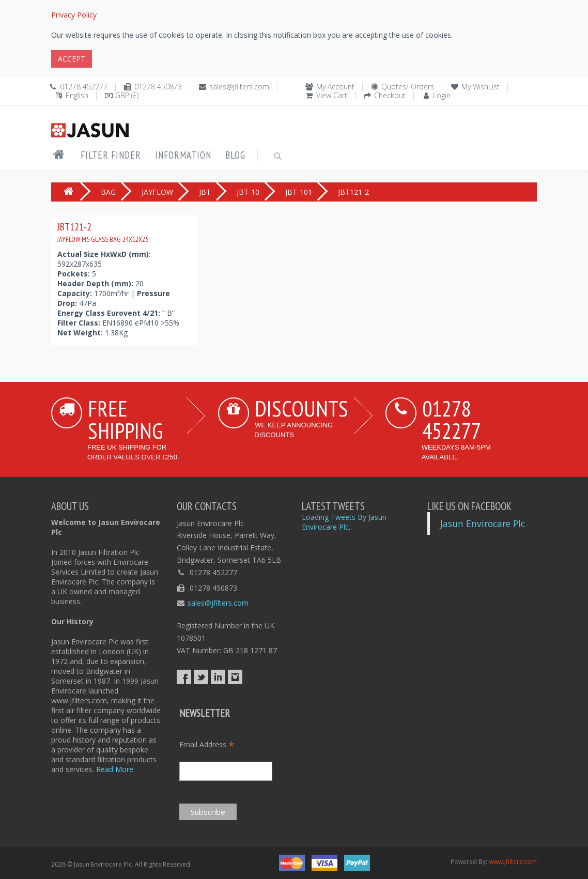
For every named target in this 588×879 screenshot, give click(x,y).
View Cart (332, 95)
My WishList (481, 87)
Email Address (207, 744)
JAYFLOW (157, 192)
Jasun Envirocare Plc (483, 523)
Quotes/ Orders (408, 87)
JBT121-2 (103, 232)
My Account (335, 87)
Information (183, 155)
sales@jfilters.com (239, 87)
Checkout (390, 95)
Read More (115, 769)
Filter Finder (111, 155)
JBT (205, 192)
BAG (108, 192)
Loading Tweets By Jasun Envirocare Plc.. (344, 522)
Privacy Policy (74, 15)
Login (442, 95)
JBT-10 (248, 192)
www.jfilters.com (513, 862)
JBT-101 (299, 192)
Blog (235, 155)
